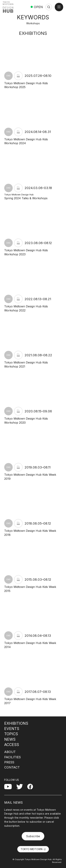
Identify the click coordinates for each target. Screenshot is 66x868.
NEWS (10, 739)
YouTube (10, 786)
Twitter (21, 786)
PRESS (9, 762)
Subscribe (33, 836)
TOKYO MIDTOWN (32, 849)
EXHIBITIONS (16, 723)
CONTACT (12, 767)
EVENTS (12, 729)
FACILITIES (12, 757)
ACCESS (12, 745)
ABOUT (10, 752)
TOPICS (11, 734)
